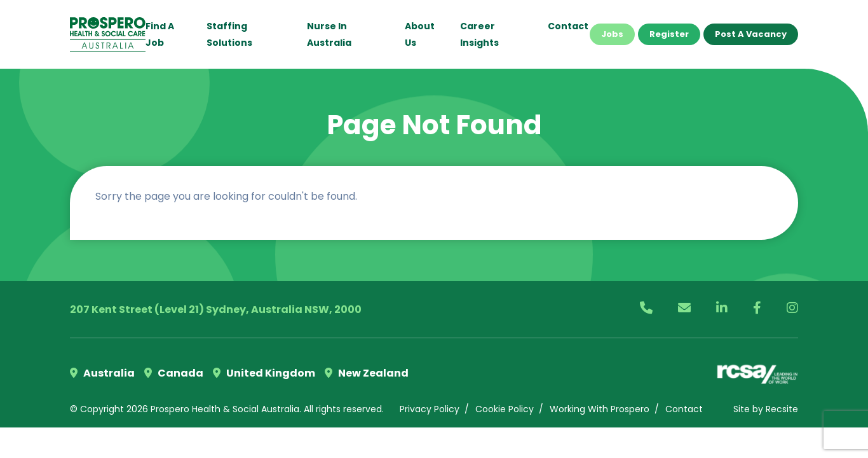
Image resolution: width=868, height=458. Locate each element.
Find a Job (160, 34)
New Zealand (367, 373)
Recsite (782, 409)
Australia (102, 373)
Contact (568, 26)
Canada (174, 373)
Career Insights (479, 34)
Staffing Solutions (229, 34)
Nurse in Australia (329, 34)
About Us (420, 34)
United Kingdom (264, 373)
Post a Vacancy (751, 34)
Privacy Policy (430, 409)
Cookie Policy (505, 409)
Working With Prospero (600, 409)
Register (669, 34)
